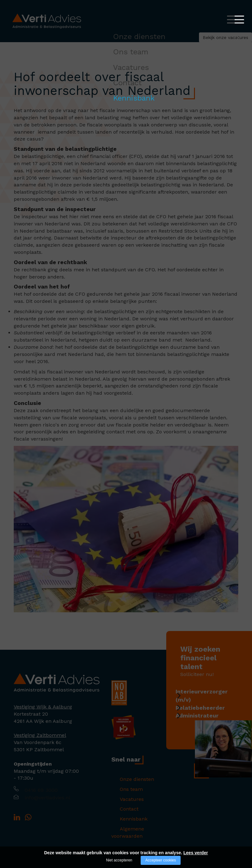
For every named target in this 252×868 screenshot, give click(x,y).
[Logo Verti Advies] (47, 21)
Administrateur (205, 722)
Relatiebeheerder (208, 711)
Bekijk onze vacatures (196, 42)
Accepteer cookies (161, 860)
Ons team (123, 788)
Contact (121, 805)
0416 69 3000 (42, 790)
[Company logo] (57, 682)
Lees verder (196, 853)
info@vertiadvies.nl (50, 799)
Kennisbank (125, 814)
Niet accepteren (119, 860)
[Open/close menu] (232, 20)
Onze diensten (128, 779)
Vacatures (123, 797)
